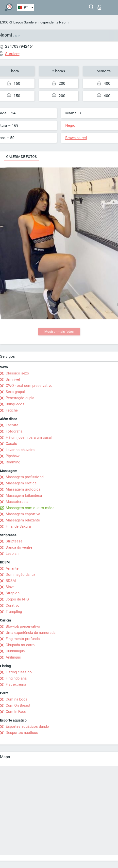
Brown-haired (76, 138)
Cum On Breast (18, 705)
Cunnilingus (15, 651)
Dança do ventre (19, 547)
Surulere (30, 22)
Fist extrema (16, 684)
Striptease (14, 541)
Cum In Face (16, 712)
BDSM (11, 581)
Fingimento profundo (23, 639)
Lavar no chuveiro (20, 450)
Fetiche (12, 410)
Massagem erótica (21, 483)
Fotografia (14, 431)
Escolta (12, 425)
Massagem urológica (23, 489)
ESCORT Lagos (11, 22)
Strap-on (13, 593)
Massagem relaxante (23, 520)
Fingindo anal (17, 678)
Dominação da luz (20, 575)
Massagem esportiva (23, 514)
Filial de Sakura (18, 526)
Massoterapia (17, 502)
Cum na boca (17, 699)
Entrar (99, 7)
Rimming (13, 462)
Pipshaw (13, 456)
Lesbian (12, 554)
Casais (11, 444)
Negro (70, 125)
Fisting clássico (19, 672)
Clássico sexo (17, 373)
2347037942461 (20, 46)
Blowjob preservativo (23, 626)
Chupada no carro (20, 645)
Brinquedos (15, 404)
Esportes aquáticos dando (27, 726)
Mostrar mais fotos (59, 331)
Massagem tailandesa (24, 496)
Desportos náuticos (22, 733)
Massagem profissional (25, 477)
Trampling (14, 612)
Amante (12, 568)
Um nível (13, 379)
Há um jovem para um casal (29, 437)
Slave (10, 587)
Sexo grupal (15, 392)
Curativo (13, 605)
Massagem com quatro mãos (30, 508)
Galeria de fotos (21, 157)
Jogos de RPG (17, 599)
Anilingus (13, 657)
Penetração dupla (20, 398)
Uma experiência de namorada (31, 633)
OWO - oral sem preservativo (29, 386)
